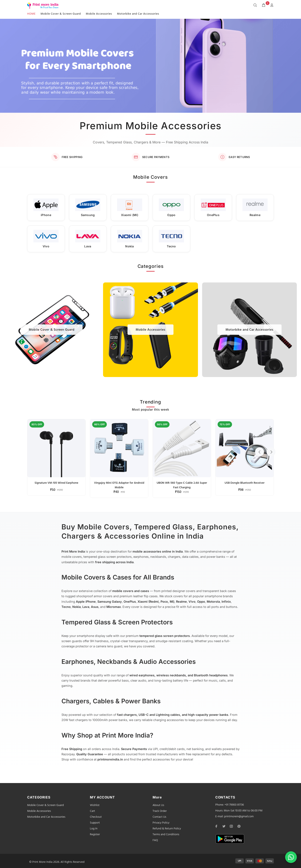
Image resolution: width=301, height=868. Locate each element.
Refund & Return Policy (167, 829)
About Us (158, 805)
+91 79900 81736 (234, 805)
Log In (94, 829)
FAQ (155, 840)
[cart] (264, 5)
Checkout (96, 817)
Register (95, 834)
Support (95, 823)
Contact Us (159, 817)
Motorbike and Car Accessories (138, 14)
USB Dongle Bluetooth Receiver (244, 483)
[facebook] (216, 826)
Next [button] (270, 406)
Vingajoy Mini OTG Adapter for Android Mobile (119, 485)
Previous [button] (260, 406)
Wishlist (95, 805)
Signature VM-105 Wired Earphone (57, 483)
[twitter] (224, 826)
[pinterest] (239, 826)
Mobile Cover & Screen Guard (61, 14)
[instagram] (231, 826)
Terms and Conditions (166, 834)
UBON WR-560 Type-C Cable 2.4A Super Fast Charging (182, 485)
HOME (31, 14)
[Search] (256, 5)
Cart (92, 811)
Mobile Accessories (99, 14)
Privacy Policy (161, 823)
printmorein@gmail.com (239, 817)
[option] (56, 456)
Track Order (160, 811)
